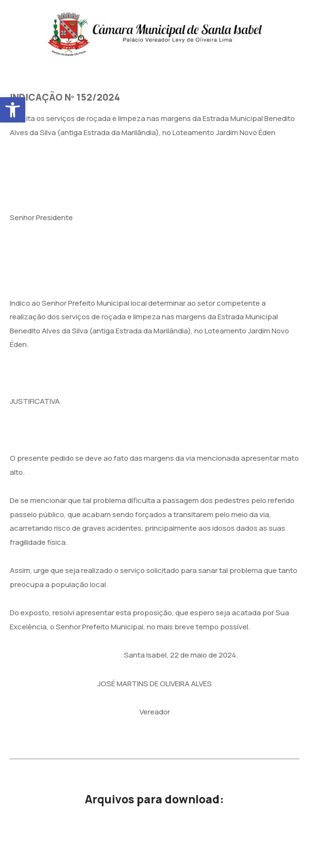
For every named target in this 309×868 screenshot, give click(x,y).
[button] (13, 110)
